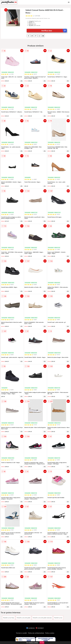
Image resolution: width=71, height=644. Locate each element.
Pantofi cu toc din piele (23, 618)
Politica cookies (50, 633)
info (21, 81)
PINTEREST (40, 628)
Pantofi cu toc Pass (9, 618)
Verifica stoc (54, 31)
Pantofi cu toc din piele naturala (42, 618)
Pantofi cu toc (58, 618)
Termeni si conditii (21, 633)
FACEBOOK (31, 628)
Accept (42, 643)
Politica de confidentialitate (36, 633)
